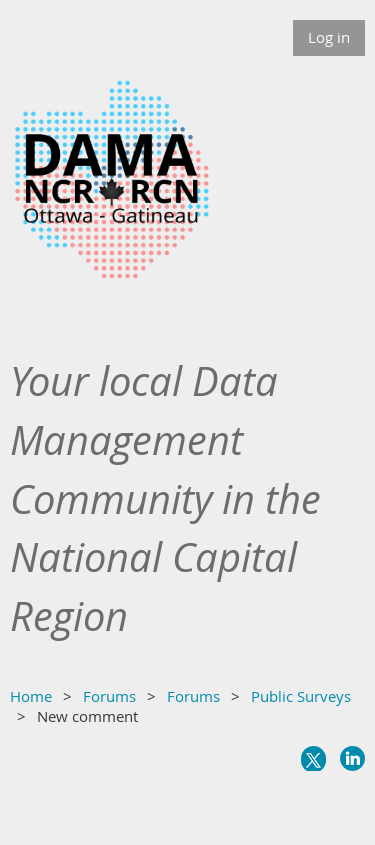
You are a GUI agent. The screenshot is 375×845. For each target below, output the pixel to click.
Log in (329, 37)
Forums (109, 696)
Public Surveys (301, 696)
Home (31, 696)
